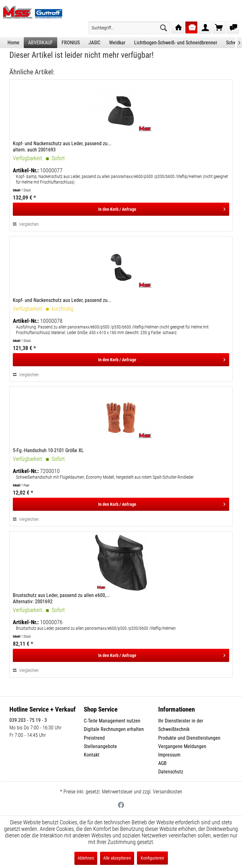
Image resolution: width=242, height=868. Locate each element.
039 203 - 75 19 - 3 (28, 720)
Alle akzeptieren (117, 858)
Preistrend (94, 738)
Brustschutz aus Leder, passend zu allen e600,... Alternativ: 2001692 (61, 598)
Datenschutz (171, 772)
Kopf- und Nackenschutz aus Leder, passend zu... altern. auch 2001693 (62, 147)
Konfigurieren (152, 858)
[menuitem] (129, 28)
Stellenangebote (100, 746)
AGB (162, 763)
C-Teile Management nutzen (112, 721)
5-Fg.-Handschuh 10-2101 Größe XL (48, 450)
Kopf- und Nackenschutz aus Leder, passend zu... (62, 300)
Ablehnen (86, 858)
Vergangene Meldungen (182, 746)
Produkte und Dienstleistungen (189, 738)
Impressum (169, 755)
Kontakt (92, 755)
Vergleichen (26, 224)
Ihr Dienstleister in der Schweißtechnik (181, 725)
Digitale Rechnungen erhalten (114, 729)
